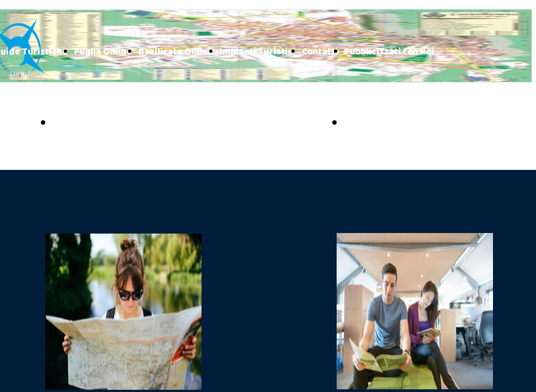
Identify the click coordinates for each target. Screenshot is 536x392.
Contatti (320, 52)
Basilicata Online (176, 52)
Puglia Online (103, 52)
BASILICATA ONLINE (404, 124)
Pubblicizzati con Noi (389, 52)
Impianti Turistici (257, 52)
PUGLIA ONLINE (100, 124)
